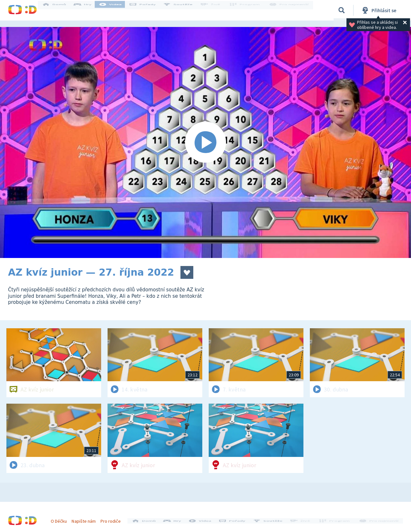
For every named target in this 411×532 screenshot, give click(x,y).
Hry (88, 10)
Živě (215, 10)
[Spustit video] (205, 142)
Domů (60, 10)
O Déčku (62, 519)
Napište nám (86, 519)
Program (248, 10)
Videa (116, 10)
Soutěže (183, 10)
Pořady (148, 10)
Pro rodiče (114, 519)
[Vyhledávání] (342, 10)
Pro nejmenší (290, 10)
